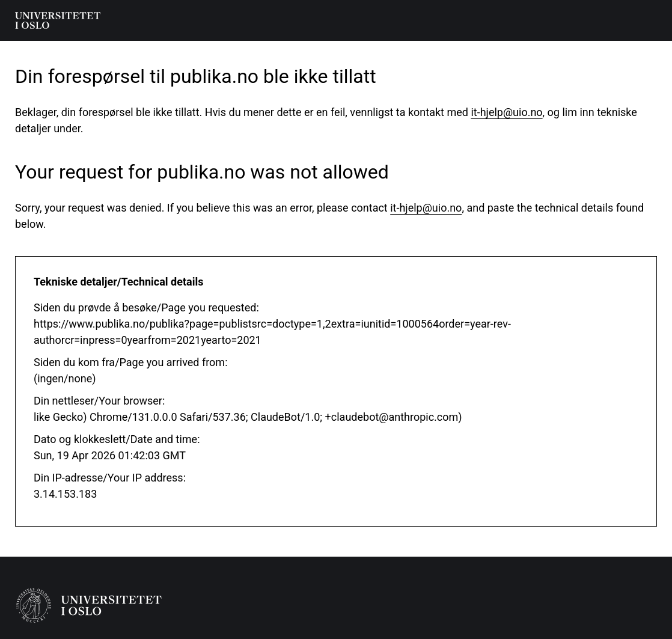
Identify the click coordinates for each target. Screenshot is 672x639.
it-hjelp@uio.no (506, 112)
